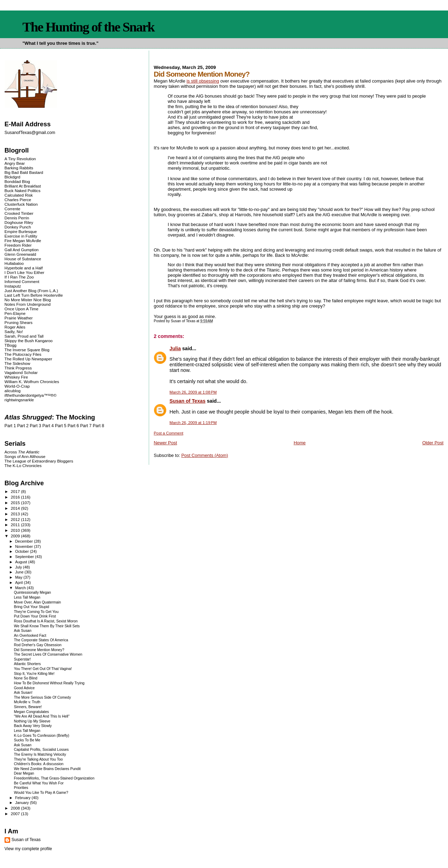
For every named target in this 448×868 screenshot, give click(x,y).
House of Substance (23, 259)
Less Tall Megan (27, 597)
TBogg (10, 345)
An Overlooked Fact (30, 636)
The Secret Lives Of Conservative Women (48, 654)
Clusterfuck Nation (21, 204)
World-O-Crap (17, 386)
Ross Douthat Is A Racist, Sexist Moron (46, 621)
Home (300, 443)
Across (22, 452)
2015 (16, 503)
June (20, 572)
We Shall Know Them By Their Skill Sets (47, 626)
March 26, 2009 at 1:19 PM (193, 423)
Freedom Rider (18, 245)
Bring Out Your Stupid (32, 607)
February (23, 798)
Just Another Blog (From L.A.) (31, 291)
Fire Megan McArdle (23, 241)
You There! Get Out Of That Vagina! (43, 669)
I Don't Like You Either (24, 272)
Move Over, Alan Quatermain (37, 602)
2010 (16, 530)
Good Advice (24, 688)
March (21, 588)
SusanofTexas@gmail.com (30, 133)
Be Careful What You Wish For (39, 783)
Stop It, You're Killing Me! (34, 674)
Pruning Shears (19, 322)
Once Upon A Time (22, 309)
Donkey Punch (18, 227)
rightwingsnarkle (19, 400)
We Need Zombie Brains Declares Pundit (47, 769)
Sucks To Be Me (27, 740)
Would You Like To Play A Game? (41, 793)
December (24, 541)
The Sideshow (17, 363)
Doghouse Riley (19, 222)
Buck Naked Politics (23, 190)
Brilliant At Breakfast (23, 186)
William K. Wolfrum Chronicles (32, 382)
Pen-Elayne (15, 313)
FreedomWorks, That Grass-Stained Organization (54, 778)
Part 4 (48, 426)
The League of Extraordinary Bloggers (39, 461)
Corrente (12, 209)
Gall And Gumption (22, 250)
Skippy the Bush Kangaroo (29, 341)
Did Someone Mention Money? (39, 650)
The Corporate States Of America (41, 640)
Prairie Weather (19, 318)
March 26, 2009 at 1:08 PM (193, 392)
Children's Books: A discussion (39, 764)
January (22, 803)
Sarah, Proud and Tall (24, 336)
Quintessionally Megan (33, 592)
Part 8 (99, 426)
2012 (16, 519)
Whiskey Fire (16, 377)
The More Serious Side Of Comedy (43, 697)
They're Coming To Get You (36, 612)
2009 (16, 536)
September (25, 557)
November (24, 546)
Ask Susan (23, 631)
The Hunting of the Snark (88, 27)
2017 (16, 491)
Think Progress (18, 368)
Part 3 (36, 426)
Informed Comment (22, 281)
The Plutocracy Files (23, 354)
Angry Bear (15, 163)
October (22, 551)
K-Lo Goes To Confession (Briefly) (42, 736)
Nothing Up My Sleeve (32, 721)
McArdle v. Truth (27, 702)
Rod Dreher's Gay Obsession (38, 645)
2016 (16, 497)
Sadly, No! (14, 331)
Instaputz (13, 286)
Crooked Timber (19, 213)
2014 (16, 508)
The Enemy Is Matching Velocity (40, 754)
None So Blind (26, 678)
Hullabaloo (14, 263)
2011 (16, 525)
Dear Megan (24, 773)
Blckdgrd (12, 177)
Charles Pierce (18, 200)
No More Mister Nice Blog (28, 300)
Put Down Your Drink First (35, 616)
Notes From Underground (28, 304)
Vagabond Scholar (21, 372)
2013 (16, 514)
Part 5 (61, 426)
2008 (16, 808)
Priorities (21, 788)
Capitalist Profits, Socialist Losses (41, 750)
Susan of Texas (187, 401)
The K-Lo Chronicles (23, 465)
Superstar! (22, 659)
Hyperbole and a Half (24, 268)
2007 (16, 814)
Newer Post (165, 443)
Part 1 (10, 426)
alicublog (13, 391)
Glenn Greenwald (20, 254)
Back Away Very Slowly (33, 726)
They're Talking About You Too (38, 759)
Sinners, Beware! (28, 707)
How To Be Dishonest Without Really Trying (49, 683)
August (22, 562)
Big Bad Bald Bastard (24, 172)
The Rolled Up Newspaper (28, 359)
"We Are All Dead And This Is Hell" (42, 716)
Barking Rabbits (19, 168)
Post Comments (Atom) (205, 455)
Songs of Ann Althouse (25, 456)
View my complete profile (28, 849)
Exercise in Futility (21, 236)
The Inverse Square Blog (27, 350)
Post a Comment (168, 433)
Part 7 (86, 426)
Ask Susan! (23, 693)
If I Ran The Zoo (19, 277)
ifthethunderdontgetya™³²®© (31, 395)
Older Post (433, 443)
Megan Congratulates (31, 712)
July (19, 567)
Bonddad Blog (17, 181)
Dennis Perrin (17, 218)
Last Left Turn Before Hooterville (34, 295)
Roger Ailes (15, 327)
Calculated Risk (19, 195)
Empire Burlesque (21, 231)
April (19, 583)
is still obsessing (203, 81)
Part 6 (73, 426)
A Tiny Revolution (20, 159)
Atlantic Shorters (27, 664)
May (19, 577)
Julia (175, 348)
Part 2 (23, 426)
